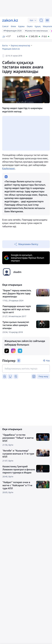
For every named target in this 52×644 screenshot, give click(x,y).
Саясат (5, 26)
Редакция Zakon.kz (11, 49)
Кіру (48, 360)
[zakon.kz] (10, 20)
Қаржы (21, 26)
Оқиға (30, 26)
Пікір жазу (43, 376)
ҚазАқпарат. (9, 168)
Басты (5, 45)
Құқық (38, 26)
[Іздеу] (41, 20)
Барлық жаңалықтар (21, 45)
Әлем (13, 26)
